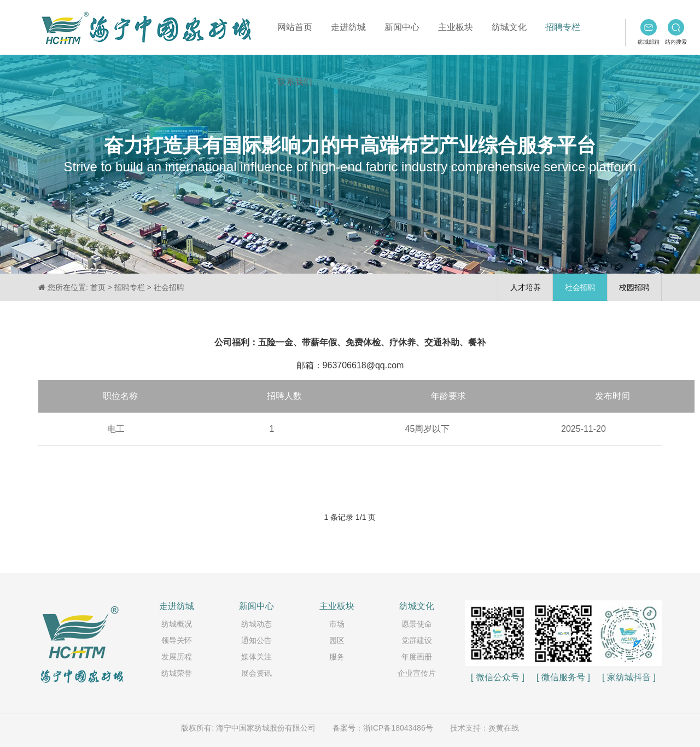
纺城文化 (509, 27)
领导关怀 (177, 640)
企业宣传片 (417, 673)
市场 (337, 624)
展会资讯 (256, 673)
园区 (337, 640)
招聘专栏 (563, 27)
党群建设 (417, 640)
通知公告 (256, 640)
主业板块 (456, 27)
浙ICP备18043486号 (398, 728)
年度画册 (417, 657)
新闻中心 (402, 27)
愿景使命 (417, 624)
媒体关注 (256, 657)
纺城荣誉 (177, 673)
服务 (337, 657)
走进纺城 (348, 27)
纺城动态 (256, 624)
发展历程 (177, 657)
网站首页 (295, 27)
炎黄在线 (504, 728)
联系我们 (295, 82)
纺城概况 (177, 624)
